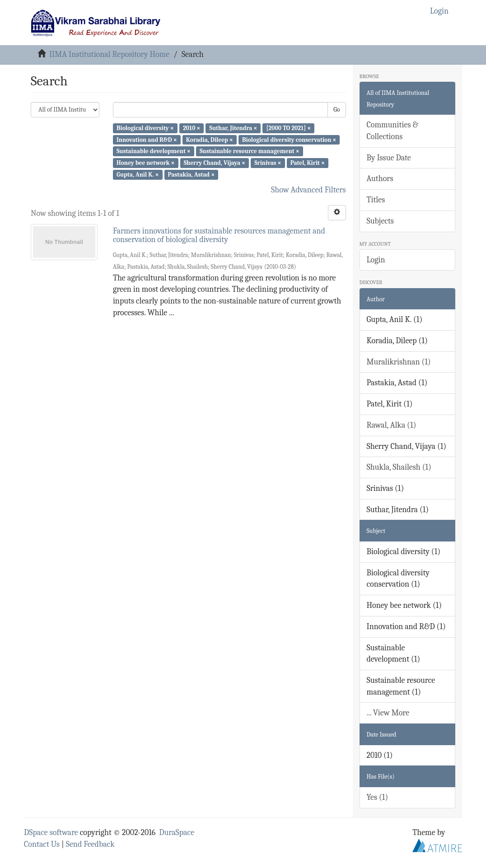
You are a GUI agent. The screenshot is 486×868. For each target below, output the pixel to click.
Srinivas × (268, 163)
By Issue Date (389, 158)
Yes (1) (378, 797)
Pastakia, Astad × (192, 175)
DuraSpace (177, 833)
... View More (388, 713)
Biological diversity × (145, 128)
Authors (380, 179)
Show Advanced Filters (308, 190)
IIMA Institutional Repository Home (109, 54)
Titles (376, 200)
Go (336, 110)
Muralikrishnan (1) (399, 362)
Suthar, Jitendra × (234, 128)
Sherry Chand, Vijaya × (215, 163)
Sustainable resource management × (250, 151)
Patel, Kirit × (308, 163)
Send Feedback (90, 844)
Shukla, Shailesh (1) (399, 467)
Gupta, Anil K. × (138, 175)
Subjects (380, 221)
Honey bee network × (146, 163)
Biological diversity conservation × (289, 139)
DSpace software (51, 833)
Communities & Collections (393, 131)
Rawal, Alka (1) (392, 425)
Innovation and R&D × (147, 139)
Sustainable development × (154, 151)
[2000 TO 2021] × (289, 128)
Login (376, 260)
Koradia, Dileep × (210, 139)
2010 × (192, 128)
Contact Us (42, 844)
